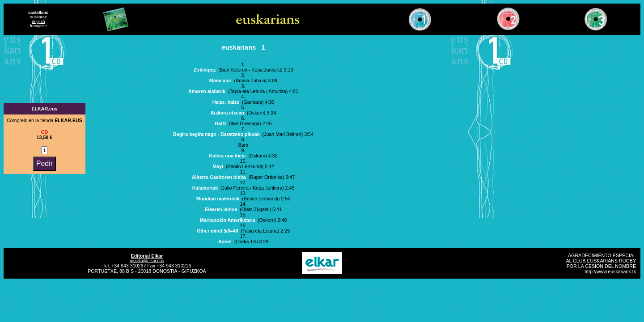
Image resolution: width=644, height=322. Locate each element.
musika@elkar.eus (147, 261)
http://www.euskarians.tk (610, 271)
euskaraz (38, 17)
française (38, 26)
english (38, 21)
